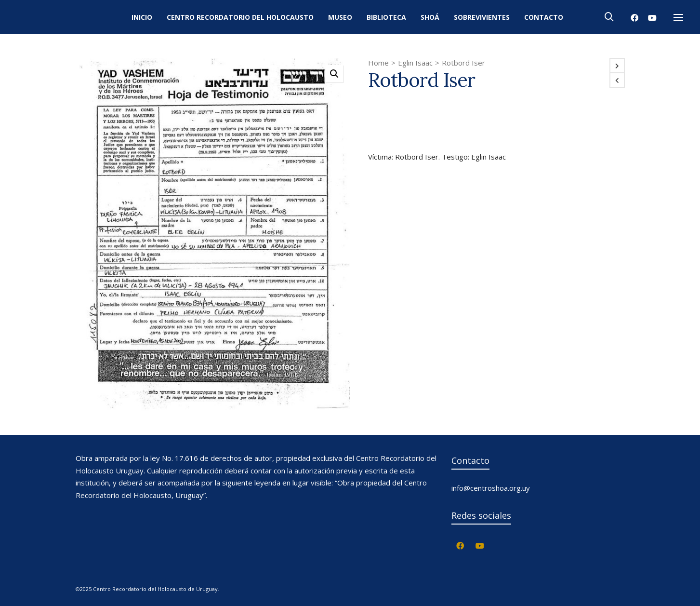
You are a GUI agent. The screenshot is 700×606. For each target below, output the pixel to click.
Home (378, 63)
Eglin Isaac (415, 63)
